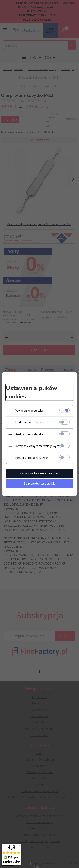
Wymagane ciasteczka (29, 411)
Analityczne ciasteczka (29, 434)
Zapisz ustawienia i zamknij (39, 473)
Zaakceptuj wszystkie (39, 484)
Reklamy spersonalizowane (33, 458)
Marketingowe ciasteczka (31, 423)
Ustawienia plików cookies (32, 392)
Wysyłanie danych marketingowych (37, 446)
